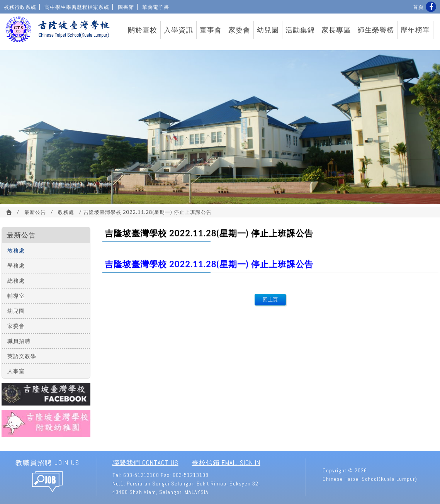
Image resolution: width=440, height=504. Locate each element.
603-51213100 (141, 475)
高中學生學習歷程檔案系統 (77, 7)
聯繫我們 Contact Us (145, 463)
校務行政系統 (20, 7)
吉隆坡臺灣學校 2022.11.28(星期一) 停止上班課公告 (209, 264)
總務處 (16, 281)
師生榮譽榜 (376, 30)
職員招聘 (19, 341)
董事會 (211, 30)
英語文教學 (22, 356)
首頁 (418, 7)
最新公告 (35, 212)
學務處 (16, 266)
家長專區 (336, 30)
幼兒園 (268, 30)
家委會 (239, 30)
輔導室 (16, 296)
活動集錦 (300, 30)
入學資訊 (178, 30)
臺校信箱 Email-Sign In (226, 463)
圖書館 (126, 7)
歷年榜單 (415, 30)
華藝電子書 (156, 7)
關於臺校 (143, 30)
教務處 (66, 212)
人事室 (16, 371)
